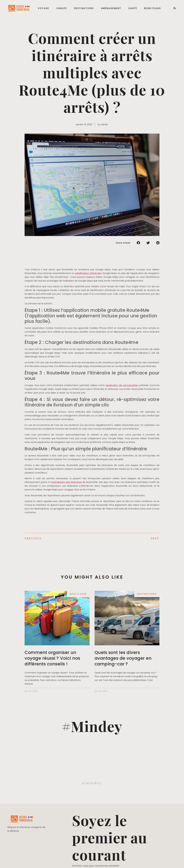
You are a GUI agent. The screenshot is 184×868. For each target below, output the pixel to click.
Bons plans (153, 8)
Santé (133, 8)
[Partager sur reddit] (158, 243)
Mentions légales (11, 863)
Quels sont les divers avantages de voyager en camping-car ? (123, 658)
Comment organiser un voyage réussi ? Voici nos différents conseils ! (52, 658)
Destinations (84, 8)
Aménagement (111, 8)
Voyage (44, 8)
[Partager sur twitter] (148, 243)
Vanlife (62, 8)
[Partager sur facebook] (138, 243)
